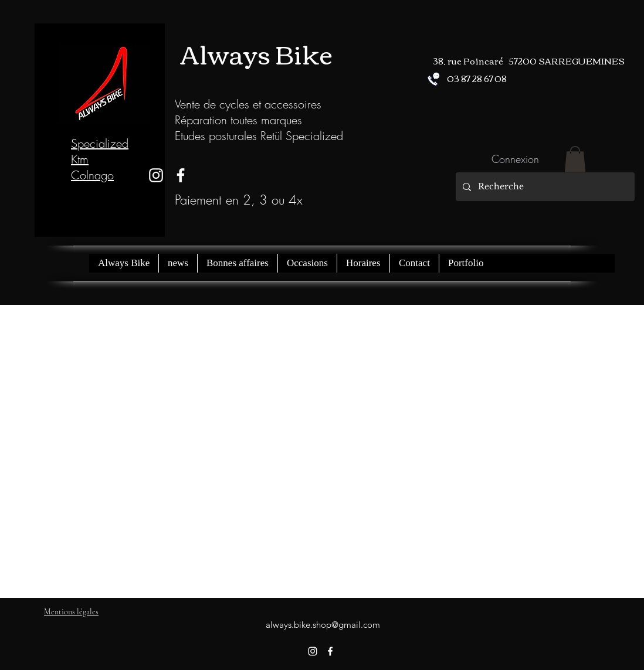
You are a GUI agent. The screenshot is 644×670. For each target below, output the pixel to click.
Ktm (80, 159)
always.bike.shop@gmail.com (323, 625)
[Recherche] (544, 187)
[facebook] (330, 651)
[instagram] (156, 175)
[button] (575, 159)
